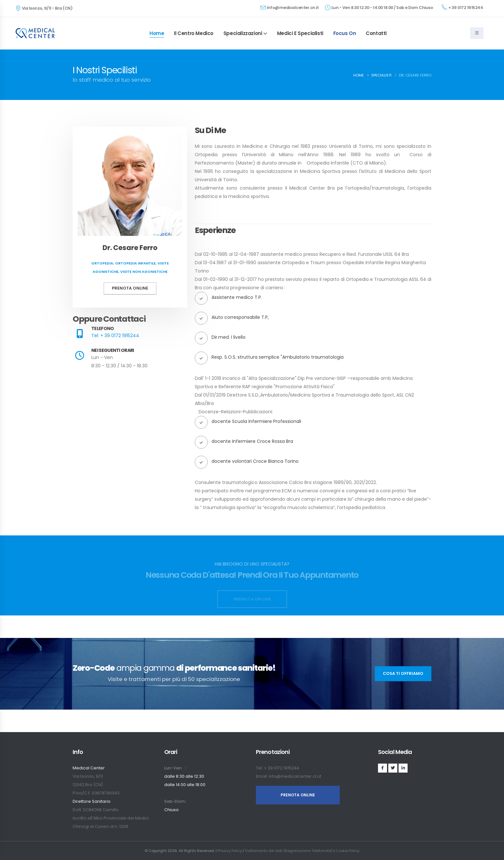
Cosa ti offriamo (403, 673)
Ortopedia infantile (135, 263)
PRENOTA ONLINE (298, 795)
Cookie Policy (347, 851)
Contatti (376, 33)
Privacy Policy (230, 851)
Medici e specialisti (300, 33)
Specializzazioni (243, 33)
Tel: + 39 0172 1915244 (115, 336)
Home (157, 33)
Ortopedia (102, 263)
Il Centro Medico (194, 33)
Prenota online (130, 288)
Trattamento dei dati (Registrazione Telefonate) (289, 851)
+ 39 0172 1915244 (462, 7)
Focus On (345, 33)
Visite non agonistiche (144, 272)
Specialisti (381, 75)
